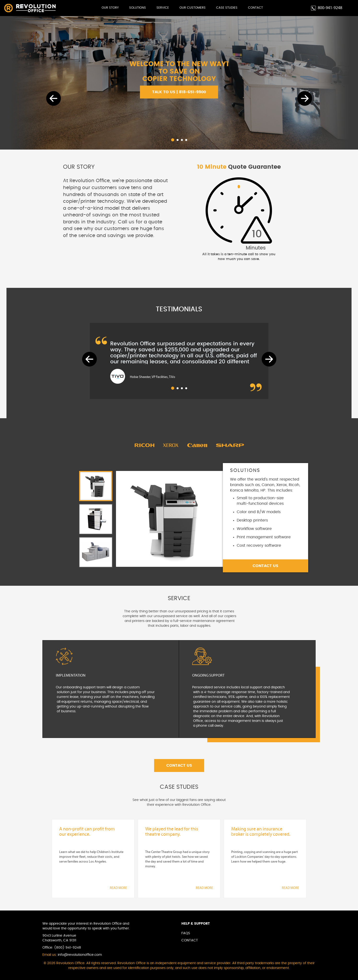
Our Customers (193, 8)
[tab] (96, 486)
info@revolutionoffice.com (80, 955)
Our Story (110, 8)
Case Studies (227, 8)
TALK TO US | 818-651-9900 (179, 92)
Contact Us (265, 566)
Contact (255, 8)
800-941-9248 (330, 8)
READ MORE (118, 888)
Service (163, 8)
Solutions (138, 8)
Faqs (186, 933)
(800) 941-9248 (68, 948)
